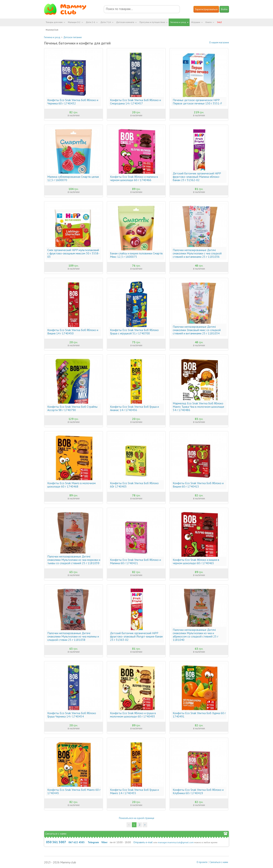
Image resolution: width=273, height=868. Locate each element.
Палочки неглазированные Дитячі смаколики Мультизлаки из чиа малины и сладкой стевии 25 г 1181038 (73, 636)
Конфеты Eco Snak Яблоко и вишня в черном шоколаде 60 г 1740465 (196, 561)
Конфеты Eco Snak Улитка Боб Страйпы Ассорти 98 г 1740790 (72, 408)
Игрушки (196, 22)
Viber (104, 842)
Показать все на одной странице (137, 818)
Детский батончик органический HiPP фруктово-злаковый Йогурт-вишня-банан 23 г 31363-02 (136, 636)
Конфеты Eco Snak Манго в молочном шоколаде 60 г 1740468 (71, 485)
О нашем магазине (219, 42)
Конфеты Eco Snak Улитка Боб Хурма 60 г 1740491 (199, 715)
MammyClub (52, 30)
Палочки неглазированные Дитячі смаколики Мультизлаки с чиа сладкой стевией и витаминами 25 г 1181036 (197, 253)
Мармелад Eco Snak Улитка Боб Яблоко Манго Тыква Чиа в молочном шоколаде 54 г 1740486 (198, 407)
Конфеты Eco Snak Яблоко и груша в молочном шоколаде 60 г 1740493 (133, 715)
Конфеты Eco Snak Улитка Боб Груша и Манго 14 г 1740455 (134, 791)
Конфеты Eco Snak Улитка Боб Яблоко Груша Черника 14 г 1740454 (72, 715)
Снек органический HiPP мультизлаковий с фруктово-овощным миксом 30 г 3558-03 (73, 253)
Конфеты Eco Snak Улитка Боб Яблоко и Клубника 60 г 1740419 (198, 791)
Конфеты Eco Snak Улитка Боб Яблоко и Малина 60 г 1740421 (135, 561)
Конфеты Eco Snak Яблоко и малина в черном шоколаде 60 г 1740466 (134, 178)
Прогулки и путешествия (152, 22)
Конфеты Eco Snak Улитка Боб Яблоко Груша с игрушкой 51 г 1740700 (134, 332)
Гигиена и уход (178, 22)
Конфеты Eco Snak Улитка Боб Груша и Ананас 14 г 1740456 (134, 408)
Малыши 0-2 (74, 22)
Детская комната (125, 22)
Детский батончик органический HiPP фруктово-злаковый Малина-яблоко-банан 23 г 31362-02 (197, 177)
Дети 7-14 (106, 22)
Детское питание (73, 37)
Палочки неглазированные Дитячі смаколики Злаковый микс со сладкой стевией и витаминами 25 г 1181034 (197, 330)
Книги (209, 22)
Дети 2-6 (90, 22)
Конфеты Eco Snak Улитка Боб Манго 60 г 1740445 (74, 791)
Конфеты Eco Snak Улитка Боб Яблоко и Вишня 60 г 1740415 (198, 485)
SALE (219, 22)
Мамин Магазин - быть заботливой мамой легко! (67, 9)
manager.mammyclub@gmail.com (176, 842)
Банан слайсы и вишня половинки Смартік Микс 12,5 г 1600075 (136, 255)
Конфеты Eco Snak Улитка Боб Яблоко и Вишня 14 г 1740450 (73, 332)
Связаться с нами (219, 862)
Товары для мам (54, 22)
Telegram (93, 842)
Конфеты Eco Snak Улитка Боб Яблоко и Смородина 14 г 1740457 (135, 102)
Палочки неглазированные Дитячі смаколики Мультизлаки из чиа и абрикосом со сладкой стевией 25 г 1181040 (196, 635)
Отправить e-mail (143, 842)
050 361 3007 (56, 842)
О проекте (202, 862)
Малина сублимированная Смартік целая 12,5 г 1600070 (73, 178)
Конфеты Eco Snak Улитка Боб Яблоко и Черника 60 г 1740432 (73, 102)
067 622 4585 (76, 842)
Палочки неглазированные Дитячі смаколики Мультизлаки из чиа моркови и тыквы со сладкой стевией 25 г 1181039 (74, 560)
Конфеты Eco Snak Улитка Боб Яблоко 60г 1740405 (134, 485)
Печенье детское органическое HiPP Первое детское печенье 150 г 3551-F (197, 102)
